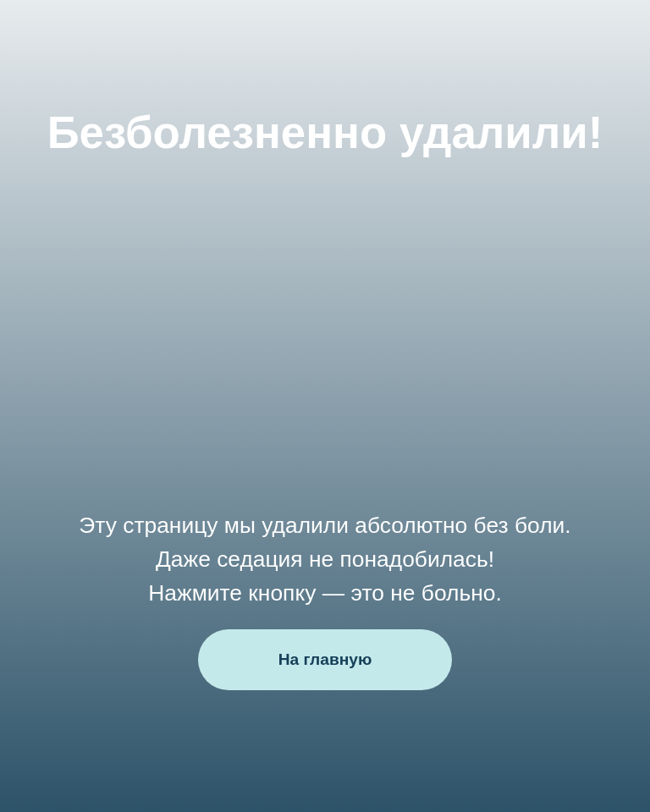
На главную (325, 659)
